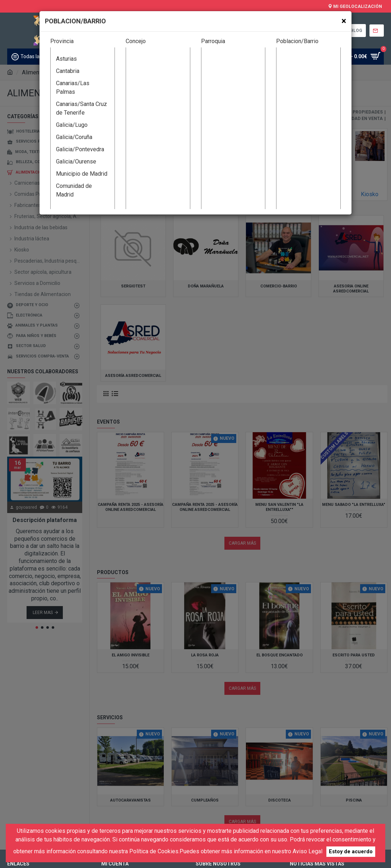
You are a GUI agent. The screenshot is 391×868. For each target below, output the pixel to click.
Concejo (136, 41)
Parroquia (213, 41)
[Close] (344, 21)
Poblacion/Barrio (297, 41)
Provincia (62, 41)
